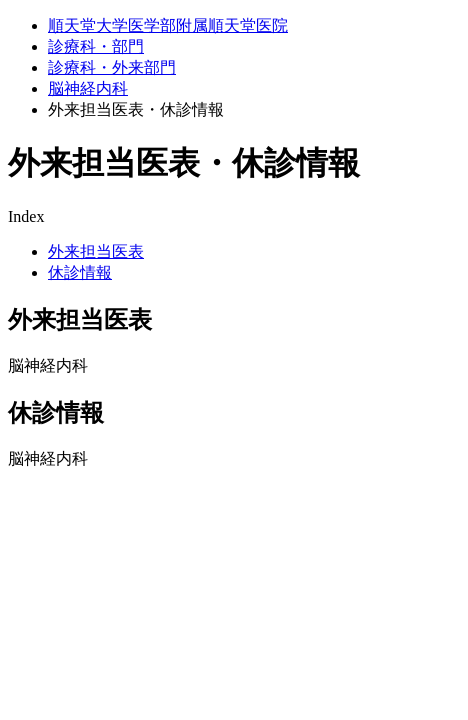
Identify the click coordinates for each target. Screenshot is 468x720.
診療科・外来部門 (112, 67)
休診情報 (80, 272)
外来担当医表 (96, 251)
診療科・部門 (96, 46)
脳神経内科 (88, 88)
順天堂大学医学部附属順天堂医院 (168, 25)
